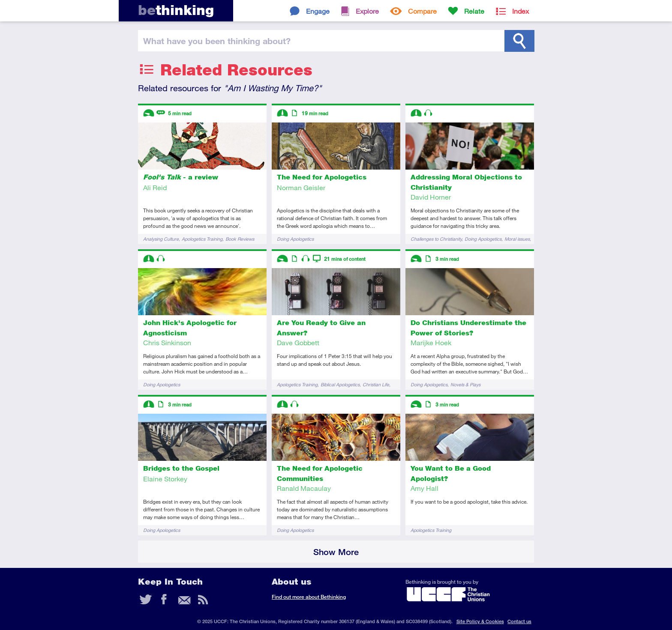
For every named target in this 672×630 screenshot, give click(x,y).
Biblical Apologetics (340, 384)
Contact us (519, 621)
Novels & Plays (465, 384)
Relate (474, 11)
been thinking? (217, 41)
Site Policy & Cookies (480, 621)
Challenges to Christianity (436, 239)
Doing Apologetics (295, 239)
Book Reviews (240, 239)
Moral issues (517, 239)
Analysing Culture (161, 239)
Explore (367, 11)
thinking (176, 10)
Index (520, 11)
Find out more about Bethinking (309, 597)
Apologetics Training (202, 239)
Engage (318, 11)
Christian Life (376, 384)
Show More (336, 552)
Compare (422, 11)
